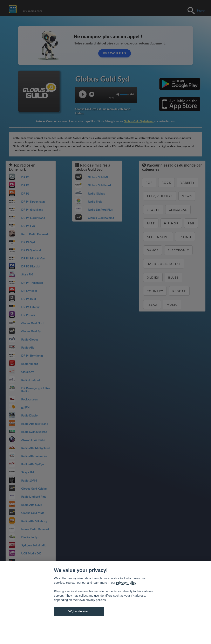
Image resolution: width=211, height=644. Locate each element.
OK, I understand (79, 611)
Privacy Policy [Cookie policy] (126, 583)
